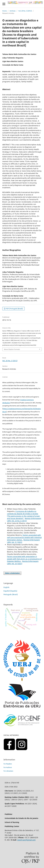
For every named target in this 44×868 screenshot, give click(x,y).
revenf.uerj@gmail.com (26, 840)
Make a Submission (12, 573)
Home (5, 11)
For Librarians (8, 771)
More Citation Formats (12, 349)
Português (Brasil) (11, 594)
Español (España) (10, 591)
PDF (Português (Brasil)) (14, 309)
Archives (13, 11)
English (6, 587)
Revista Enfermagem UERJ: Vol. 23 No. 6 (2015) (24, 520)
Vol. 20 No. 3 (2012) (25, 11)
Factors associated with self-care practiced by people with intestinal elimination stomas (24, 537)
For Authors (8, 767)
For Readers (8, 764)
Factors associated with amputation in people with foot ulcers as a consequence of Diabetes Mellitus (24, 559)
